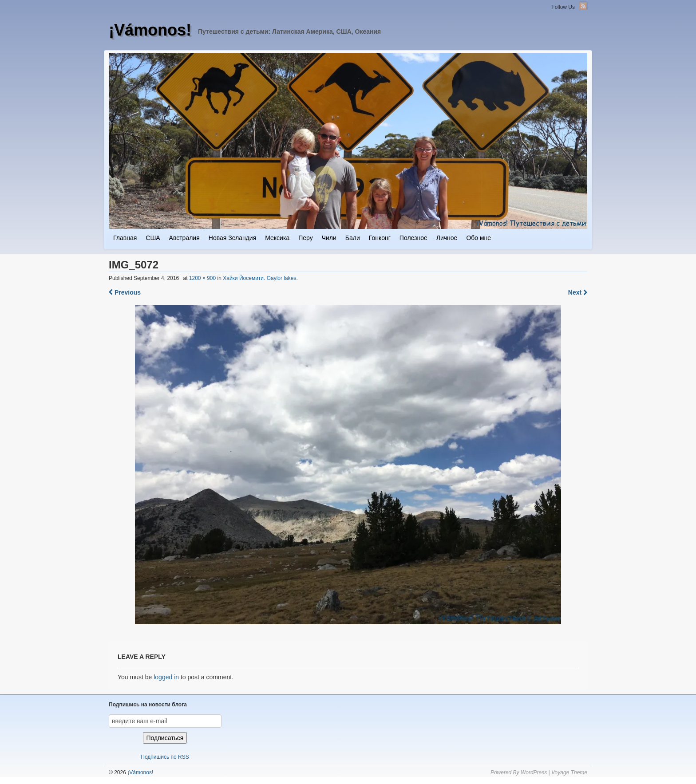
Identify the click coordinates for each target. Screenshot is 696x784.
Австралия (184, 238)
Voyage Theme (569, 772)
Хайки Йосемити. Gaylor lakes (259, 278)
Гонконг (380, 238)
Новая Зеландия (232, 238)
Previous (125, 292)
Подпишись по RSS (165, 757)
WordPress (534, 772)
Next (578, 292)
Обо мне (478, 238)
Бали (353, 238)
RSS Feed (583, 6)
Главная (125, 238)
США (153, 238)
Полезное (413, 238)
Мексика (277, 238)
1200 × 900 (202, 278)
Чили (329, 238)
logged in (166, 677)
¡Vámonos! (150, 30)
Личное (447, 238)
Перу (305, 238)
